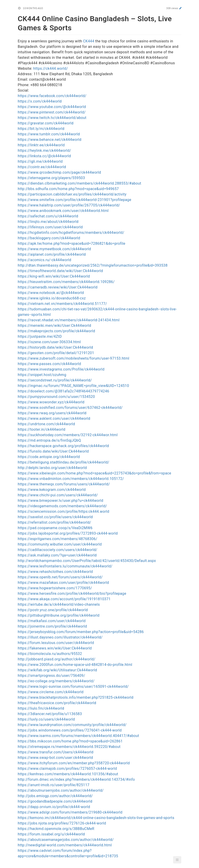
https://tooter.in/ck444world (42, 429)
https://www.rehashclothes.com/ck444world (55, 572)
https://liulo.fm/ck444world (41, 708)
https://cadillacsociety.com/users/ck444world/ (57, 550)
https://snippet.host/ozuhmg (42, 375)
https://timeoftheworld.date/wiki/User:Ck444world (60, 271)
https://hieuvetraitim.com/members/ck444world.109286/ (66, 282)
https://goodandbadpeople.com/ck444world (55, 801)
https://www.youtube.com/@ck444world (52, 107)
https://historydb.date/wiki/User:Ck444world (55, 347)
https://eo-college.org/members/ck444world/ (56, 681)
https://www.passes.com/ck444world (49, 364)
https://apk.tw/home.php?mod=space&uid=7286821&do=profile (72, 243)
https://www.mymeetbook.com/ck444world (54, 249)
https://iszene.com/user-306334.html (49, 342)
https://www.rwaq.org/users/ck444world (52, 413)
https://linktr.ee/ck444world (41, 145)
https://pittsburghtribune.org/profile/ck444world (59, 615)
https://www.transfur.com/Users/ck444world (56, 752)
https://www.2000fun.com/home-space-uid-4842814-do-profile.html (75, 665)
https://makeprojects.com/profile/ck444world (56, 331)
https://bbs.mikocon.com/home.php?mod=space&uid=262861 (70, 741)
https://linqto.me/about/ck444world (48, 222)
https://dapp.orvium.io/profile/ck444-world (54, 807)
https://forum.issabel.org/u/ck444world (51, 834)
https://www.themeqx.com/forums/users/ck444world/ (64, 484)
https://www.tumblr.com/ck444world (49, 134)
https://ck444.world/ (51, 68)
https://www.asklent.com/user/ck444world (54, 419)
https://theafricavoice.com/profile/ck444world (57, 703)
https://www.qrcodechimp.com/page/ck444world (59, 172)
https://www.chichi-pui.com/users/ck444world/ (58, 495)
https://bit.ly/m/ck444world (41, 129)
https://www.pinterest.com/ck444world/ (52, 112)
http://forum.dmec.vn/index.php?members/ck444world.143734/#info (76, 779)
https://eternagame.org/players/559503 (51, 178)
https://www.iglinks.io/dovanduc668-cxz (52, 298)
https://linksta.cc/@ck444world (44, 156)
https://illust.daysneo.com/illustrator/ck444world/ (60, 637)
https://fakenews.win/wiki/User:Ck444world (55, 648)
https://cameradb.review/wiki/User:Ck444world (58, 287)
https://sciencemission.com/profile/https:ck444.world (63, 511)
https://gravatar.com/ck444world (46, 123)
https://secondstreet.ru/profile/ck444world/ (55, 380)
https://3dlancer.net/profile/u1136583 (50, 714)
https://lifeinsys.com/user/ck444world (50, 227)
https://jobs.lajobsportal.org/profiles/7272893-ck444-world (68, 533)
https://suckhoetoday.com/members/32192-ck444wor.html (68, 435)
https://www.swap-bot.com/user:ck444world (55, 758)
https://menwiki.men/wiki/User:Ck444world (54, 326)
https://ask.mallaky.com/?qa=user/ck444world (57, 555)
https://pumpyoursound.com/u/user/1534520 (56, 397)
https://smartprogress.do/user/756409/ (51, 676)
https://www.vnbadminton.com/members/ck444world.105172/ (71, 479)
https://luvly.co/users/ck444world (46, 719)
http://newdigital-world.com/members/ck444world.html (65, 845)
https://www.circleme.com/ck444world (51, 692)
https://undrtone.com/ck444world (46, 424)
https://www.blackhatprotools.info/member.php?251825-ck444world (76, 697)
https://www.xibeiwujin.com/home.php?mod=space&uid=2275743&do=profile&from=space (95, 473)
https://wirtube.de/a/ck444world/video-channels (59, 604)
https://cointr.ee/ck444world (42, 167)
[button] (177, 860)
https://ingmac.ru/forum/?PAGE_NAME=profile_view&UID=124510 (73, 386)
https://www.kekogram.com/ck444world (52, 490)
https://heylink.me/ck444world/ (44, 151)
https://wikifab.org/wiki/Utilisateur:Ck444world (57, 670)
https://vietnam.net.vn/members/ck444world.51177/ (62, 304)
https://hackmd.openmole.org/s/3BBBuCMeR (56, 829)
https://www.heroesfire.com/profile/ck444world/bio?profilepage (72, 594)
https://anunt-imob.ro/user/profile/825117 (54, 785)
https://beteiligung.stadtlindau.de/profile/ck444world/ (63, 462)
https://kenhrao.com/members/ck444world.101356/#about (68, 774)
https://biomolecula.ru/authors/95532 (50, 654)
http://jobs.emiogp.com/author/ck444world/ (55, 796)
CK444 (89, 41)
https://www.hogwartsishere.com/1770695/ (55, 588)
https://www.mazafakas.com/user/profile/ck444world (63, 583)
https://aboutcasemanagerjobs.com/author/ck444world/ (66, 840)
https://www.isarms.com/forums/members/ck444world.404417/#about (78, 736)
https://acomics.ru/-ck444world (45, 260)
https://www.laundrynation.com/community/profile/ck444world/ (72, 725)
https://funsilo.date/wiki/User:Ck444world (53, 451)
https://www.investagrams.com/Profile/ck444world (61, 369)
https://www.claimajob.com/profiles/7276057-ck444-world (67, 769)
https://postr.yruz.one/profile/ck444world (53, 610)
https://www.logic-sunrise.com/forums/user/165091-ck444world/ (73, 686)
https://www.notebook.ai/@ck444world (51, 293)
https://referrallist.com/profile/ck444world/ (54, 522)
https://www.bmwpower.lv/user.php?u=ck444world (61, 501)
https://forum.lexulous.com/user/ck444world (56, 643)
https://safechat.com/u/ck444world (48, 216)
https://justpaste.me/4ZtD (40, 336)
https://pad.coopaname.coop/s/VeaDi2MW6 (55, 528)
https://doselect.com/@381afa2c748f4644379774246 (63, 391)
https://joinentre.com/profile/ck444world (52, 626)
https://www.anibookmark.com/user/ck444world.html (63, 211)
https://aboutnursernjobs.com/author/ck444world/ (61, 790)
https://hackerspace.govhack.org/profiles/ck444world (63, 446)
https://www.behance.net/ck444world (50, 140)
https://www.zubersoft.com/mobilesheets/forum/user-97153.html (73, 358)
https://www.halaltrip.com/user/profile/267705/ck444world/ (69, 205)
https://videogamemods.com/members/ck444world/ (62, 506)
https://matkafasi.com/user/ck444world (52, 621)
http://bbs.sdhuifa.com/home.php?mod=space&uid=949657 (68, 189)
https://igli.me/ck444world (40, 161)
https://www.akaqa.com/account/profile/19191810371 (64, 599)
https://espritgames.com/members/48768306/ (57, 539)
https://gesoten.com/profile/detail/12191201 (56, 353)
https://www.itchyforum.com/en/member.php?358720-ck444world (74, 763)
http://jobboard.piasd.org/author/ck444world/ (57, 659)
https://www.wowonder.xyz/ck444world (51, 402)
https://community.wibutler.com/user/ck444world (60, 544)
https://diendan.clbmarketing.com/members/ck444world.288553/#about (80, 183)
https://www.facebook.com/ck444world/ (52, 96)
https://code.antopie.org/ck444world (49, 457)
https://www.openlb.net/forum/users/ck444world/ (60, 577)
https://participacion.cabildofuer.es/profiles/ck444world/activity (72, 194)
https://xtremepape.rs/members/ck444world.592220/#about (69, 747)
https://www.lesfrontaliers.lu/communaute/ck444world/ (65, 566)
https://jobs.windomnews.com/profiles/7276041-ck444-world (70, 730)
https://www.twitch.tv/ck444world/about (52, 118)
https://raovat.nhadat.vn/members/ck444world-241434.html (69, 320)
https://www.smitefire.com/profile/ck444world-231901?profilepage (75, 200)
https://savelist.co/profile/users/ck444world (55, 517)
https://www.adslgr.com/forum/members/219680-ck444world (70, 812)
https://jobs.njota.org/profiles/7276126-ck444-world (62, 823)
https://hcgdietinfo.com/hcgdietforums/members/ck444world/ (71, 233)
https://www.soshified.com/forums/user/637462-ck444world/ (70, 408)
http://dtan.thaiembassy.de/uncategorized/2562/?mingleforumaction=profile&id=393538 (93, 265)
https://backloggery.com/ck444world (49, 238)
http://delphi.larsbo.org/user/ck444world (52, 468)
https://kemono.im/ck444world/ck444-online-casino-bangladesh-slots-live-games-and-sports (96, 818)
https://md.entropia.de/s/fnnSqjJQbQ (49, 440)
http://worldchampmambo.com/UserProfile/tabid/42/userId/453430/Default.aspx (87, 561)
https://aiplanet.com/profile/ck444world (52, 254)
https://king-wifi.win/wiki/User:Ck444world (54, 276)
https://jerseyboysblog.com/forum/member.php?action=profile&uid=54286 (81, 632)
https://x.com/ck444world (40, 101)
